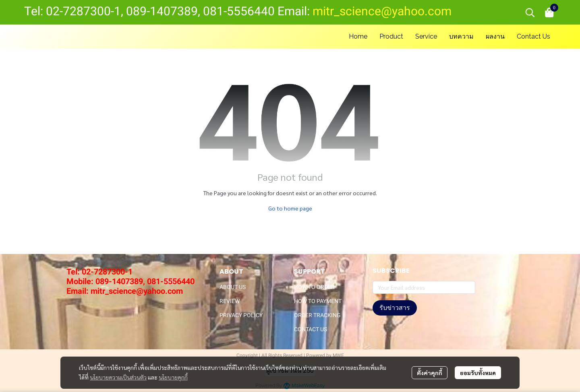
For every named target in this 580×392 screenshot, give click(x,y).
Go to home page (290, 208)
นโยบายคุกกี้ (173, 377)
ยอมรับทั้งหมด (478, 373)
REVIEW (230, 301)
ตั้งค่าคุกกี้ (430, 373)
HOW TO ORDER (314, 287)
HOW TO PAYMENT (318, 301)
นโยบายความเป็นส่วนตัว (118, 377)
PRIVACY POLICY (241, 315)
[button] (530, 12)
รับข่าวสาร (395, 308)
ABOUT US (233, 287)
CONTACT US (311, 329)
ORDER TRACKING (317, 315)
